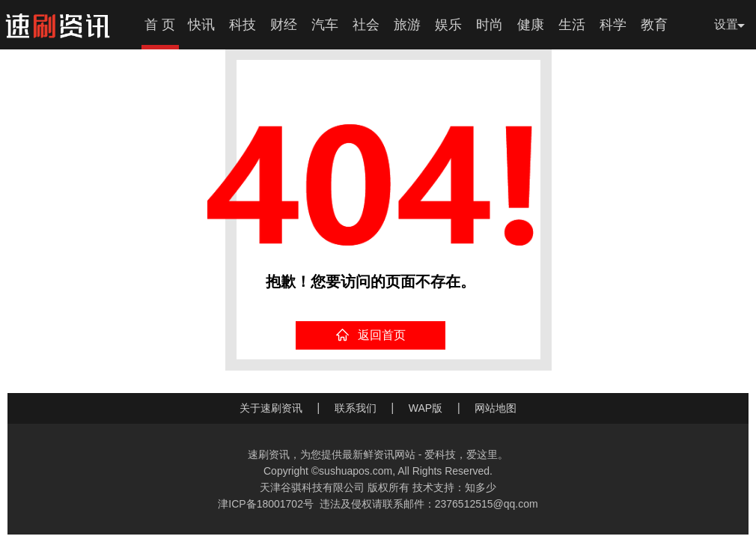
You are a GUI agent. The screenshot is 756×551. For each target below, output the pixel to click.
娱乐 (448, 25)
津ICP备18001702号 (266, 504)
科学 (613, 25)
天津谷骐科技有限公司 (312, 487)
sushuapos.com (356, 471)
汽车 (325, 25)
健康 (531, 25)
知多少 (481, 487)
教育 (654, 25)
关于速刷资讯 (271, 408)
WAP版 (426, 408)
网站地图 (496, 408)
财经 (284, 25)
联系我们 (356, 408)
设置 (726, 24)
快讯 (201, 25)
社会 (366, 25)
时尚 (490, 25)
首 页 (160, 25)
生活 (572, 25)
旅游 (407, 25)
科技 (243, 25)
